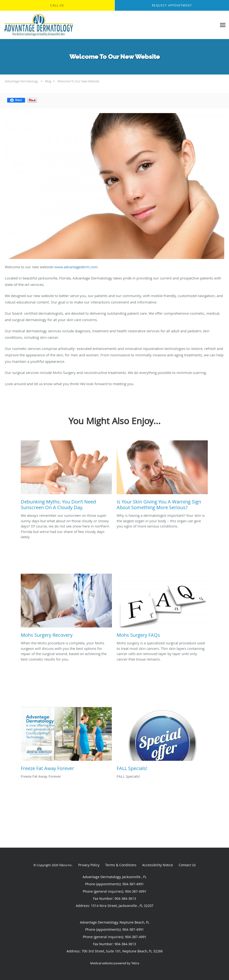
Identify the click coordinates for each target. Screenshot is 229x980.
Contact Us (187, 865)
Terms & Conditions (121, 865)
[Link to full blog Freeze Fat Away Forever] (66, 740)
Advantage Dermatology (21, 81)
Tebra (135, 963)
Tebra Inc (65, 865)
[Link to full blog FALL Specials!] (162, 740)
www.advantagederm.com (76, 267)
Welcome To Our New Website (78, 81)
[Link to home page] (37, 25)
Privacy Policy (89, 865)
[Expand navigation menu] (223, 25)
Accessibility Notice (158, 865)
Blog (48, 81)
